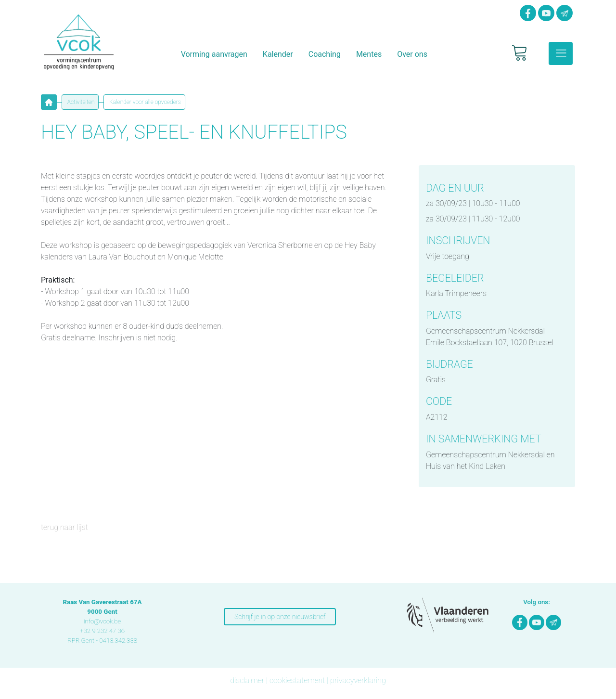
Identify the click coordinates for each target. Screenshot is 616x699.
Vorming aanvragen (214, 54)
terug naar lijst (64, 527)
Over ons (412, 54)
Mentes (369, 54)
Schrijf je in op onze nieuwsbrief (280, 617)
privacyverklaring (358, 680)
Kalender (278, 54)
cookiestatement (297, 680)
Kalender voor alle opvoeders (144, 102)
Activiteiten (80, 102)
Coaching (325, 54)
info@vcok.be (103, 621)
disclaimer (247, 680)
